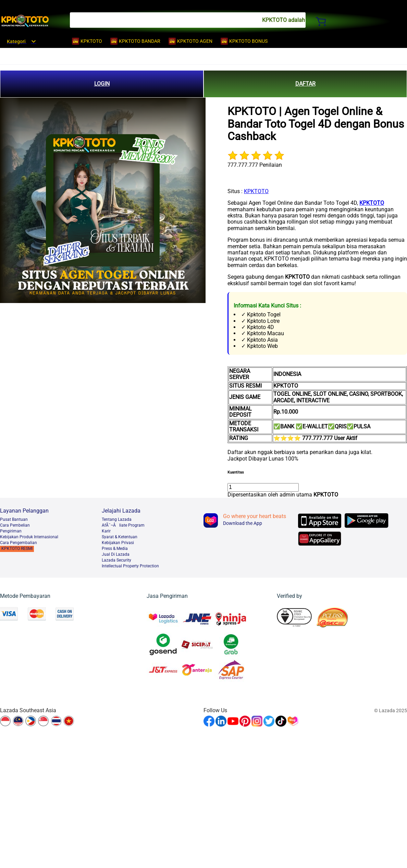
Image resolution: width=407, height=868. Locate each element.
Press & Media (115, 549)
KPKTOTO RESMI (17, 549)
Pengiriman (11, 531)
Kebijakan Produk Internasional (29, 537)
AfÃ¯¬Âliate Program (123, 525)
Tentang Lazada (117, 519)
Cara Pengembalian (18, 543)
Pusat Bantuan (14, 519)
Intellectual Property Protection (130, 566)
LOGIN (102, 84)
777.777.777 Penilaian (255, 165)
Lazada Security (116, 560)
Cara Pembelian (15, 525)
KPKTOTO (256, 191)
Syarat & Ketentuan (120, 537)
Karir (106, 531)
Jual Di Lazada (116, 554)
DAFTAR (305, 84)
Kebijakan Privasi (118, 543)
